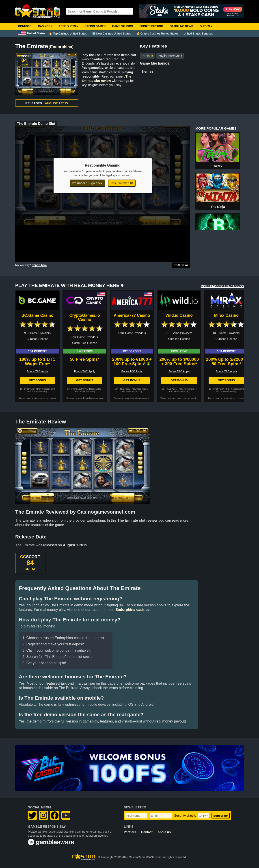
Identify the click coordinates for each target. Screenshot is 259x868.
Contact (147, 832)
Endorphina (61, 47)
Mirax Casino (226, 315)
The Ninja (218, 207)
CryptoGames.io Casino (85, 317)
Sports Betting (151, 26)
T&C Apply (30, 389)
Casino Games (95, 26)
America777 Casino (132, 315)
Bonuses (25, 26)
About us (164, 832)
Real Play (181, 265)
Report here (39, 265)
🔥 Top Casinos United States (68, 34)
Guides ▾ (206, 26)
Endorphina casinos (133, 610)
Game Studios (122, 26)
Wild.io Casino (179, 315)
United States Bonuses (198, 34)
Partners (130, 832)
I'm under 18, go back (87, 183)
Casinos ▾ (45, 26)
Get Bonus (37, 380)
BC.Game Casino (38, 315)
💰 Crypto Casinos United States (157, 34)
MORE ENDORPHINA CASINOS (222, 286)
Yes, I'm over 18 (122, 183)
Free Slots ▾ (68, 26)
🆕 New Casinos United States (112, 34)
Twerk (218, 166)
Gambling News (181, 26)
